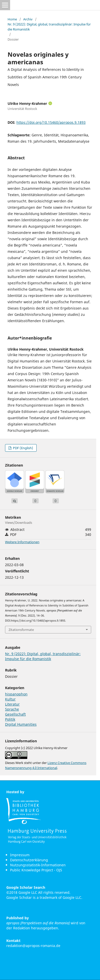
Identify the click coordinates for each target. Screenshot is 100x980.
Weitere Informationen (22, 542)
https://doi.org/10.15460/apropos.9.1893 (51, 122)
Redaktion (22, 928)
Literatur (12, 704)
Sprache (12, 709)
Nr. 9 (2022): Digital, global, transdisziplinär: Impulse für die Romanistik (49, 27)
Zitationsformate (21, 630)
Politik (10, 719)
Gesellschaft (15, 714)
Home (12, 19)
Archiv (28, 19)
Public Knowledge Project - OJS (36, 870)
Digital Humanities (21, 724)
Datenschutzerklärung (29, 860)
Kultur (10, 699)
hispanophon (16, 694)
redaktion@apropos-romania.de (33, 946)
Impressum (20, 855)
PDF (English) (23, 448)
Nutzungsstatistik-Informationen (38, 865)
